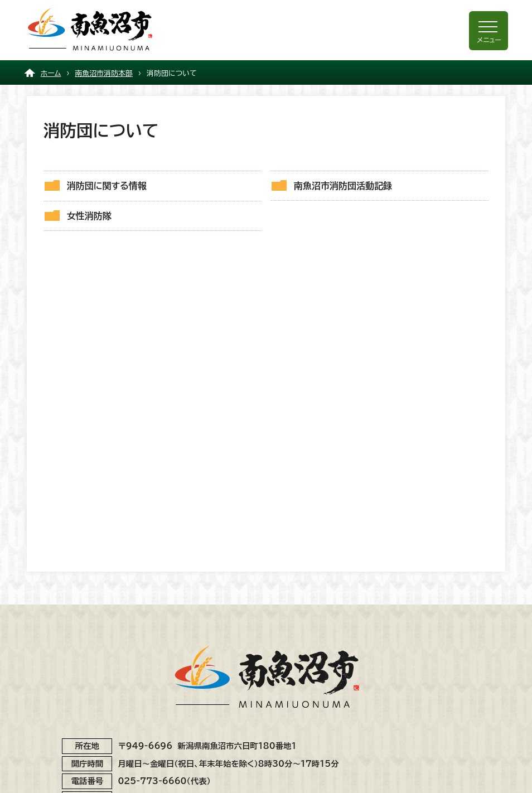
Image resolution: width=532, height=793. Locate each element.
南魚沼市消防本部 (104, 73)
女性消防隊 (89, 216)
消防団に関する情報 (107, 186)
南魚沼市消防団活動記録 (343, 186)
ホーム (51, 73)
